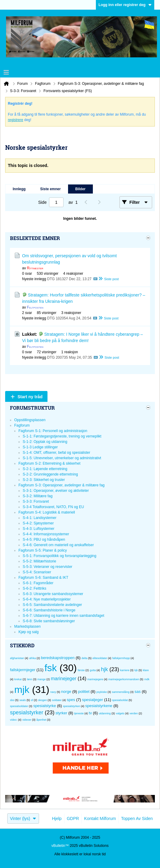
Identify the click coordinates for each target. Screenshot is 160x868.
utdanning (105, 713)
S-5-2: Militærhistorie (39, 561)
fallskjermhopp (121, 658)
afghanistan (17, 658)
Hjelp (57, 818)
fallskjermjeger (23, 670)
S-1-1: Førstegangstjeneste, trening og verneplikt (62, 436)
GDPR (73, 818)
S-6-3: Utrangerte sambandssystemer (53, 594)
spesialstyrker (27, 713)
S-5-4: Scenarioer (37, 572)
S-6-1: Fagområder (38, 583)
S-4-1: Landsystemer (39, 518)
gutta (93, 670)
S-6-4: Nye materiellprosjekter (47, 599)
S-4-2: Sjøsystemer (38, 523)
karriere (125, 670)
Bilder (80, 189)
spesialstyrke (45, 706)
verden (134, 713)
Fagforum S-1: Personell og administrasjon (53, 431)
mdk (147, 679)
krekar (18, 679)
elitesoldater (100, 658)
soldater (57, 700)
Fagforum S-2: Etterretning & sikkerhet (49, 463)
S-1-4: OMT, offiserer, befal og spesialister (56, 453)
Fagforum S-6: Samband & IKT (43, 578)
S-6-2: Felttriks (34, 588)
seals (23, 700)
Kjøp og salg (29, 632)
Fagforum (22, 425)
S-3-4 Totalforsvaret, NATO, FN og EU (53, 507)
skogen (42, 700)
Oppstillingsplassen (30, 420)
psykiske (102, 692)
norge (66, 692)
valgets (120, 713)
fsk (51, 668)
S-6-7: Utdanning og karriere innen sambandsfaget (64, 616)
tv (90, 713)
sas (138, 692)
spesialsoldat (120, 700)
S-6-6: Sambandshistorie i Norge (49, 610)
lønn (30, 679)
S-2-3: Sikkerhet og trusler (44, 480)
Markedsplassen (27, 626)
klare (146, 670)
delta (84, 658)
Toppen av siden (137, 818)
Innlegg (19, 189)
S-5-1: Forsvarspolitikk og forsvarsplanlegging (59, 556)
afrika (32, 658)
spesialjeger (92, 700)
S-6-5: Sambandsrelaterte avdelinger (52, 605)
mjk (22, 690)
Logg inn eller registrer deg (125, 5)
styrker (61, 713)
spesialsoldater (19, 706)
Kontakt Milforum (100, 818)
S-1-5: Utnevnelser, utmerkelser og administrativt (62, 458)
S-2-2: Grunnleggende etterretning (50, 474)
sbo (12, 700)
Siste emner (51, 189)
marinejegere (95, 679)
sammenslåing (121, 692)
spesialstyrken (72, 706)
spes (71, 700)
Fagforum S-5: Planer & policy (43, 550)
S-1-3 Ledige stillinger (40, 447)
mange (42, 679)
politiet (84, 692)
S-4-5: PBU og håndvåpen (44, 540)
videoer (27, 720)
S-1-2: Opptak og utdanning (45, 442)
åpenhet (41, 720)
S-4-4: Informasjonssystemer (46, 534)
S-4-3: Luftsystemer (39, 529)
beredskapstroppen (58, 658)
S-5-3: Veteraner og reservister (47, 567)
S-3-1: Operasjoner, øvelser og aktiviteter (56, 491)
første (81, 670)
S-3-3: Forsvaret (36, 501)
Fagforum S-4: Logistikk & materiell (47, 512)
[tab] (19, 189)
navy (53, 692)
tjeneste (79, 713)
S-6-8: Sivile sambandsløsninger (49, 621)
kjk (136, 670)
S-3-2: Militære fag (38, 496)
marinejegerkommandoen (124, 679)
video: (14, 720)
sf (32, 700)
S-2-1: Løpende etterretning (45, 469)
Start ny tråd (30, 397)
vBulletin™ (60, 846)
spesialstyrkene (99, 706)
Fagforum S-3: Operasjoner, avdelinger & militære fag (62, 485)
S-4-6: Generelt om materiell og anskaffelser (58, 545)
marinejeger (64, 679)
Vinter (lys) (23, 818)
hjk (104, 669)
